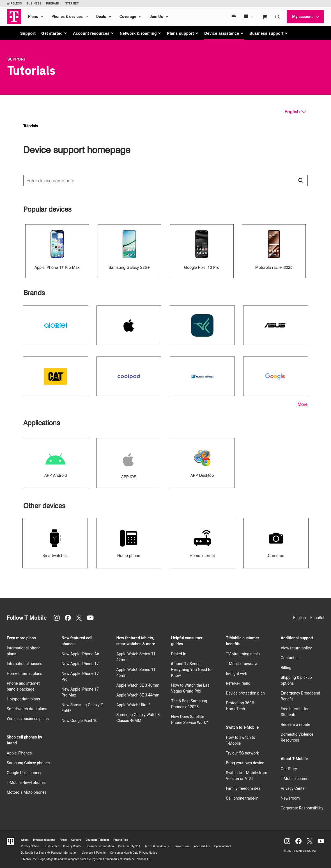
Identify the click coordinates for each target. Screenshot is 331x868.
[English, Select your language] (295, 112)
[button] (54, 33)
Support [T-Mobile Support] (17, 59)
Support (28, 33)
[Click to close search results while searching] (301, 180)
